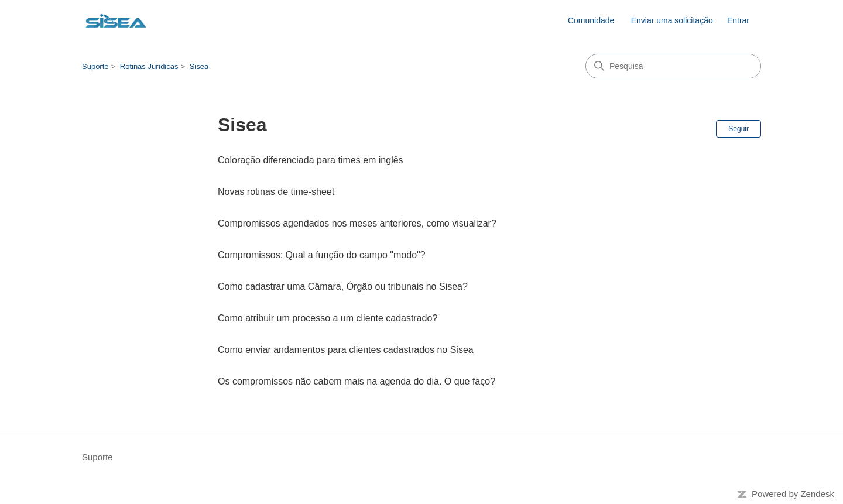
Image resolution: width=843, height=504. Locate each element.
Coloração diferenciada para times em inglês (311, 160)
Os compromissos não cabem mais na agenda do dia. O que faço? (357, 381)
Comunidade (591, 20)
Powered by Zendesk (793, 494)
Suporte (95, 66)
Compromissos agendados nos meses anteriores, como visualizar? (357, 223)
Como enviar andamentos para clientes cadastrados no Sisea (346, 350)
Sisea (199, 66)
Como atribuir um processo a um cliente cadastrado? (328, 318)
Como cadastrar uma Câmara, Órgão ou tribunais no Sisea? (343, 287)
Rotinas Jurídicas (149, 66)
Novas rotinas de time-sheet (276, 192)
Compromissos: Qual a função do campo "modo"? (322, 255)
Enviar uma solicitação (672, 20)
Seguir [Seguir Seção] (739, 129)
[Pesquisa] (673, 66)
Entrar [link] (738, 20)
